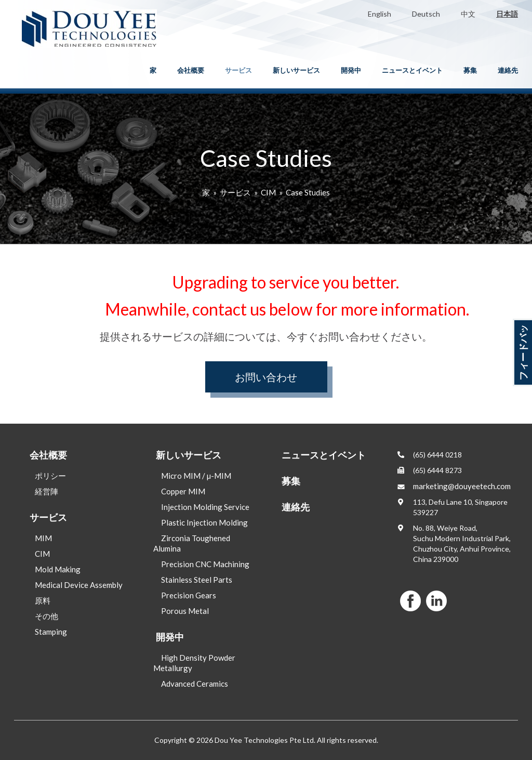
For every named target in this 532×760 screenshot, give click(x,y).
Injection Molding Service (205, 507)
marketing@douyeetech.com (462, 486)
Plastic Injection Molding (204, 522)
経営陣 (46, 491)
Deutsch (426, 14)
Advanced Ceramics (195, 684)
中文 (468, 14)
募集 (470, 70)
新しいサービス (296, 70)
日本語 (507, 14)
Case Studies (308, 192)
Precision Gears (189, 595)
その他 (46, 616)
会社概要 (191, 70)
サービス (238, 70)
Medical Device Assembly (79, 585)
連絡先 (508, 70)
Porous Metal (185, 611)
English (380, 14)
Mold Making (58, 569)
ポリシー (50, 476)
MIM (43, 538)
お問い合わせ (266, 377)
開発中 (351, 70)
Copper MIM (183, 491)
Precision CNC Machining (205, 564)
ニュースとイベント (412, 70)
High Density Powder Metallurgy (194, 663)
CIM (268, 192)
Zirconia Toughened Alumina (192, 543)
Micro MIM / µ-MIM (196, 476)
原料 (43, 600)
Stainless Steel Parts (197, 580)
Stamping (51, 632)
